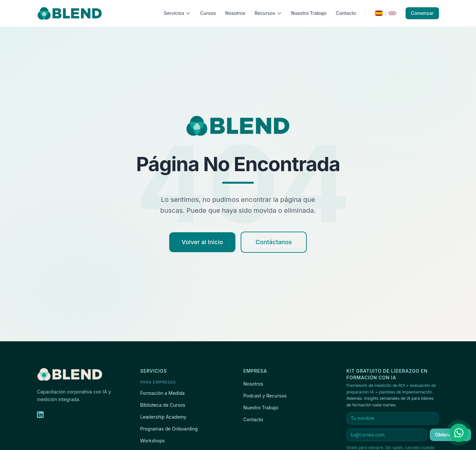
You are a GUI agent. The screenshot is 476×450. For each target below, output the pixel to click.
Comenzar (422, 13)
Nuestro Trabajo (309, 13)
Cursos (208, 13)
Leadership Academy (163, 417)
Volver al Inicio (202, 242)
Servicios (177, 13)
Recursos (268, 13)
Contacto (346, 13)
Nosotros (235, 13)
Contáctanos (274, 242)
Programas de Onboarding (169, 429)
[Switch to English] (386, 13)
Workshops (153, 441)
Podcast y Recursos (265, 396)
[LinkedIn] (40, 415)
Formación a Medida (162, 393)
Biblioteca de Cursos (163, 405)
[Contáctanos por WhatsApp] (459, 433)
